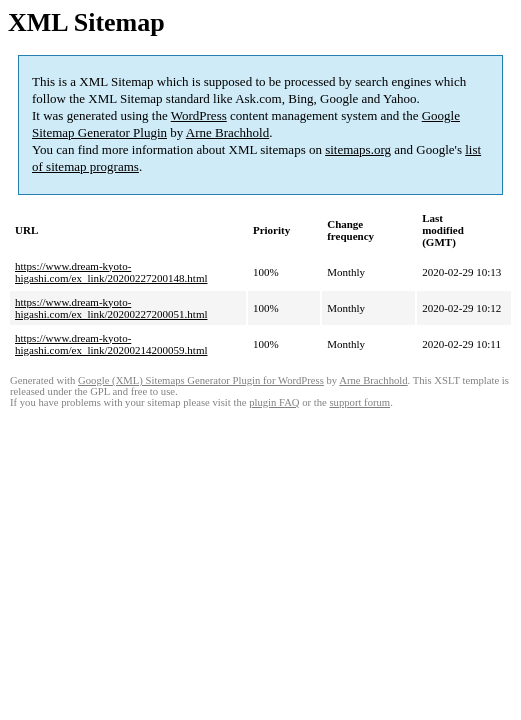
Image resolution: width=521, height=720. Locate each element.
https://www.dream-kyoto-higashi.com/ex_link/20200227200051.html (111, 308)
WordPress (199, 115)
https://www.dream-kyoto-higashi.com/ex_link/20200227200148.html (111, 272)
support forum (359, 402)
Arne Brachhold (227, 132)
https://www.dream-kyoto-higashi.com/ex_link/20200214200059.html (111, 344)
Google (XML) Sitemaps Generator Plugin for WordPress (201, 380)
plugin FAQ (274, 402)
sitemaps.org (358, 149)
